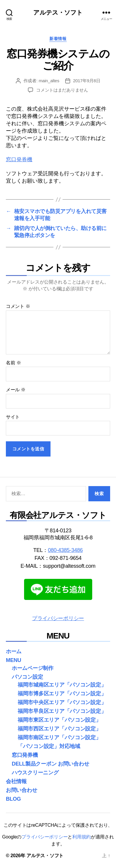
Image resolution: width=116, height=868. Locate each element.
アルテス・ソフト (58, 12)
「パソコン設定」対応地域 (49, 746)
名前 (13, 363)
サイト (13, 417)
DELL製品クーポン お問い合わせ (50, 764)
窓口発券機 (19, 159)
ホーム (14, 651)
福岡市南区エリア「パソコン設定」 (59, 737)
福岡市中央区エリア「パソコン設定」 (62, 702)
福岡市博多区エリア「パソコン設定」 (62, 694)
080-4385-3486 (65, 550)
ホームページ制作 (33, 668)
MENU (14, 660)
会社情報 (16, 781)
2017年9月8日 (87, 81)
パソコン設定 (27, 677)
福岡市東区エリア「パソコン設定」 (59, 720)
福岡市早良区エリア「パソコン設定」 (62, 711)
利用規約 (81, 837)
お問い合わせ (21, 790)
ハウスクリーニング (35, 773)
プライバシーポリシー (58, 618)
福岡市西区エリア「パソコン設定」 (59, 729)
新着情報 (58, 39)
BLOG (13, 799)
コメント (18, 306)
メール (16, 390)
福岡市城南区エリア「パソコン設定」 (62, 685)
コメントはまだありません (62, 90)
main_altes (49, 81)
